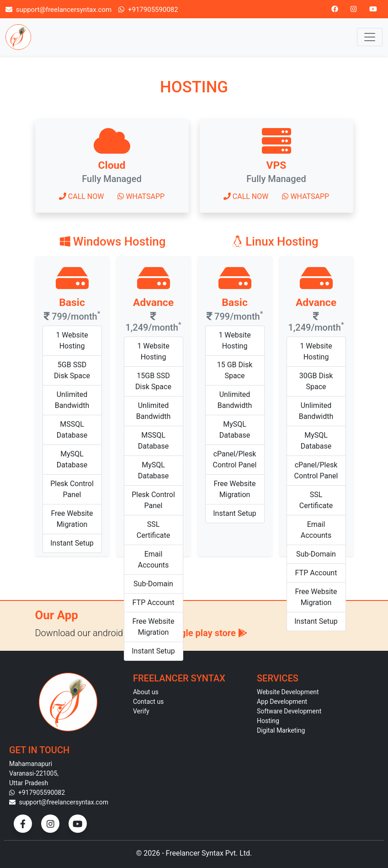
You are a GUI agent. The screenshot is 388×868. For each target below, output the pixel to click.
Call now (82, 196)
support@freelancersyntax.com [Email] (58, 9)
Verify (141, 711)
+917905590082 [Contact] (37, 793)
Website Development (288, 692)
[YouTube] (78, 824)
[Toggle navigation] (370, 37)
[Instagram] (353, 9)
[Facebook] (335, 9)
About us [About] (146, 692)
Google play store (206, 633)
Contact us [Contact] (148, 702)
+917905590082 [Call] (148, 9)
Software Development (289, 711)
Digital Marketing (281, 730)
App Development (282, 702)
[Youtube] (373, 9)
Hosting (268, 721)
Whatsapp (141, 196)
